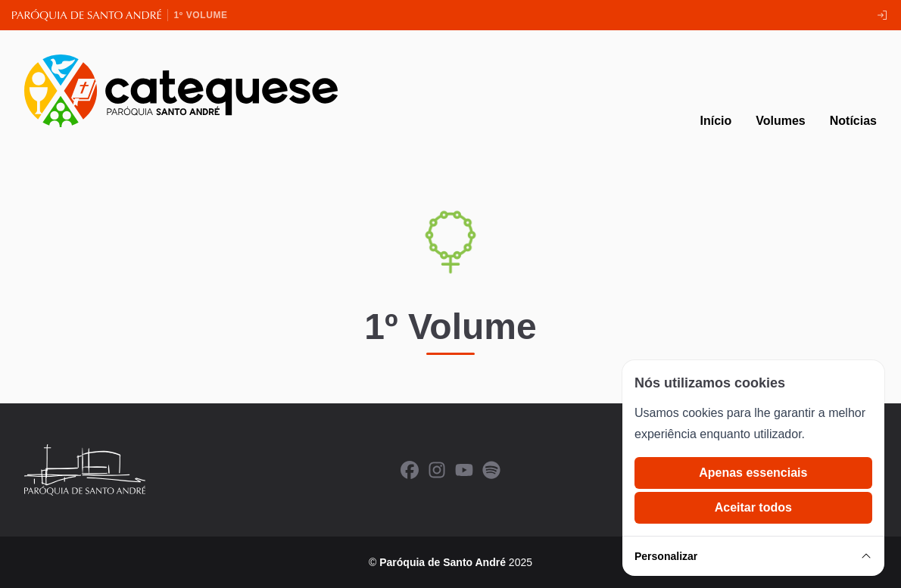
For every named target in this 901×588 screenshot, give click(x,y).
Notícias (853, 121)
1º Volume (201, 15)
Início (715, 121)
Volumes (781, 121)
